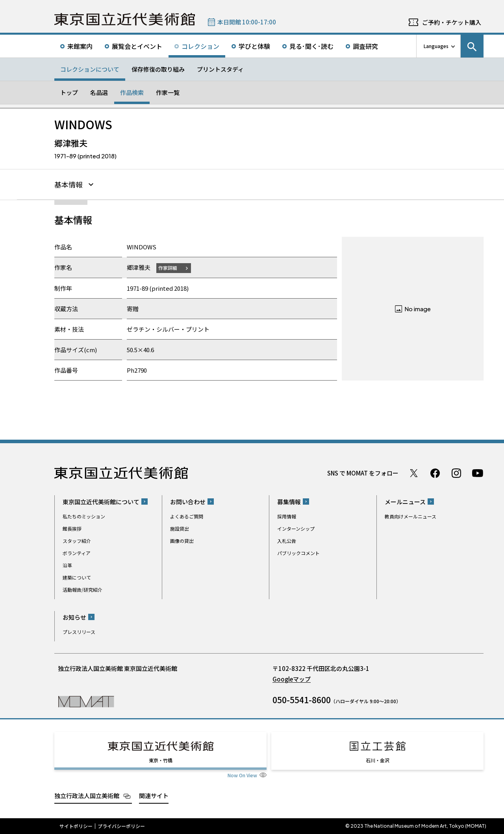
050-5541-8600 (302, 700)
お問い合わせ (188, 502)
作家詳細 (168, 268)
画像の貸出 (182, 541)
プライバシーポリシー (121, 826)
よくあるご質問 (187, 516)
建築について (77, 577)
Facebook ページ (435, 473)
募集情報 (289, 502)
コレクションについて (90, 69)
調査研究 (365, 46)
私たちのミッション (84, 516)
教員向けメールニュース (410, 516)
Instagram (456, 473)
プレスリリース (79, 632)
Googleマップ (292, 679)
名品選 (99, 92)
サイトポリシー (76, 826)
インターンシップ (296, 528)
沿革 (67, 565)
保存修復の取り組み (158, 69)
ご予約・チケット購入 (452, 22)
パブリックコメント (298, 553)
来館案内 (80, 46)
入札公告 (287, 541)
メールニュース (405, 502)
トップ (69, 92)
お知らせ (74, 617)
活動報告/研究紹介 (82, 590)
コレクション (200, 46)
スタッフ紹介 (77, 541)
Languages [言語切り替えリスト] (436, 46)
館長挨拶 (72, 528)
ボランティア (77, 553)
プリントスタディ (220, 69)
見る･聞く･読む (311, 46)
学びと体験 (254, 46)
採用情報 (287, 516)
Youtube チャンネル (478, 473)
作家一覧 (168, 92)
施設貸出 (180, 528)
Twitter (414, 473)
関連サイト (154, 796)
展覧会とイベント (137, 46)
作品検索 (132, 92)
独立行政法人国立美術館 (87, 796)
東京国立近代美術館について (101, 502)
